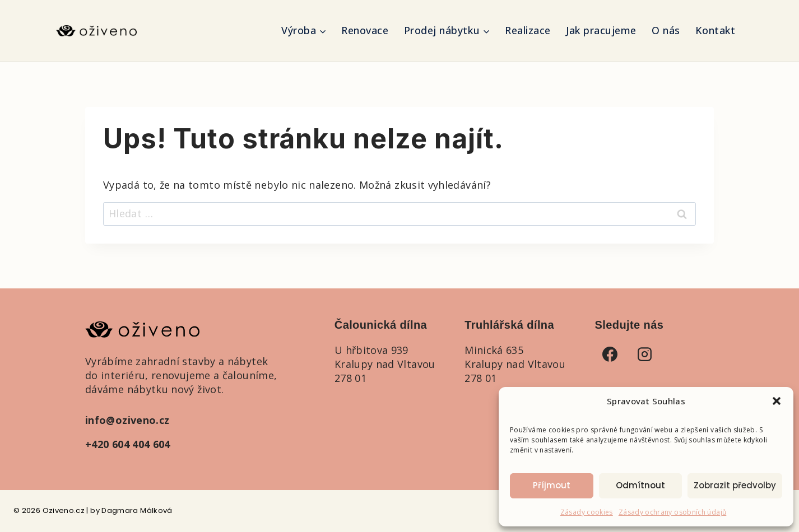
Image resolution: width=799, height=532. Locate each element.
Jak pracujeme (601, 30)
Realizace (528, 30)
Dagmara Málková (137, 510)
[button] (777, 401)
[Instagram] (645, 354)
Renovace (365, 30)
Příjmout (552, 485)
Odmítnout (640, 485)
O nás (666, 30)
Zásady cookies (587, 512)
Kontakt (716, 30)
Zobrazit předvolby (735, 485)
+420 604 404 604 (128, 444)
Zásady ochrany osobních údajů (672, 512)
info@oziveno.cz (127, 420)
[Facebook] (610, 354)
